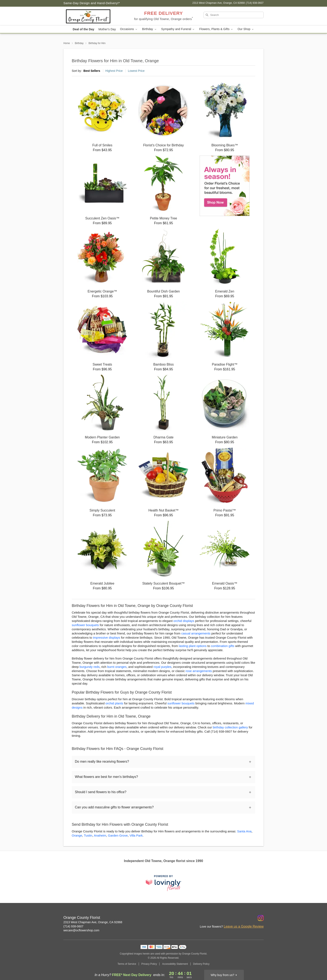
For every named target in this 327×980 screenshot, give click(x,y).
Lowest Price (136, 71)
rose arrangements (199, 671)
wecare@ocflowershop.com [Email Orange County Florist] (81, 930)
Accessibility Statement (175, 964)
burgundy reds (90, 667)
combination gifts (223, 646)
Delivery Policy (201, 964)
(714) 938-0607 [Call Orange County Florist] (73, 926)
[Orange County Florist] (93, 16)
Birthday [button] (150, 29)
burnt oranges (117, 667)
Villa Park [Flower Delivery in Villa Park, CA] (136, 835)
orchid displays (184, 621)
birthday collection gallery (230, 727)
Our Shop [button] (246, 29)
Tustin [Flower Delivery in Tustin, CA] (88, 835)
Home (67, 43)
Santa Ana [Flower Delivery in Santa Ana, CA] (244, 831)
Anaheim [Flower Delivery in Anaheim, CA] (100, 835)
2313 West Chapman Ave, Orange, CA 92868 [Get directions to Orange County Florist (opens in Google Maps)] (93, 922)
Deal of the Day (84, 29)
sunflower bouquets (85, 625)
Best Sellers (92, 71)
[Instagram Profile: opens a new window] (261, 918)
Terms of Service (127, 964)
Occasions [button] (129, 29)
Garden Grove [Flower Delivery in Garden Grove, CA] (118, 835)
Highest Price (114, 71)
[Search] (234, 15)
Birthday (79, 43)
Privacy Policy (149, 964)
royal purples (162, 667)
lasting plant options (193, 646)
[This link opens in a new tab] (163, 883)
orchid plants (114, 703)
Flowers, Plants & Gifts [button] (216, 29)
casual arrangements (196, 633)
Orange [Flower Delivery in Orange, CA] (77, 835)
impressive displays (107, 638)
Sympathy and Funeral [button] (178, 29)
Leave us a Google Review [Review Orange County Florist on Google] (244, 926)
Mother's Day (107, 29)
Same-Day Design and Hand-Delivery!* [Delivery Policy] (92, 3)
